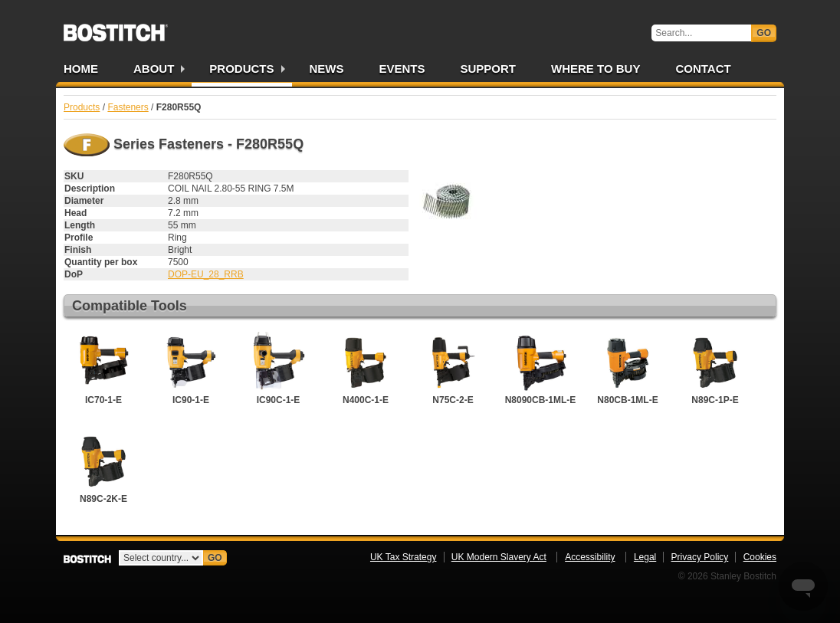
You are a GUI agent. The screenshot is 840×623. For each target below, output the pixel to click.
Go (764, 33)
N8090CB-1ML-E (541, 369)
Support (489, 69)
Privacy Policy (700, 557)
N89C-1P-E (715, 369)
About (154, 69)
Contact (703, 69)
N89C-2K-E (103, 467)
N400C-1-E (366, 369)
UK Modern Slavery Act (499, 557)
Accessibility (590, 557)
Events (402, 69)
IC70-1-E (103, 369)
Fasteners (128, 107)
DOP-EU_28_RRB (206, 274)
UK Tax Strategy (403, 557)
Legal (645, 557)
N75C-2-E (453, 369)
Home (81, 69)
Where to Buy (596, 69)
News (327, 69)
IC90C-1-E (278, 369)
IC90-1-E (191, 369)
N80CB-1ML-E (628, 369)
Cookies (760, 557)
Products (241, 69)
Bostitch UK (116, 28)
